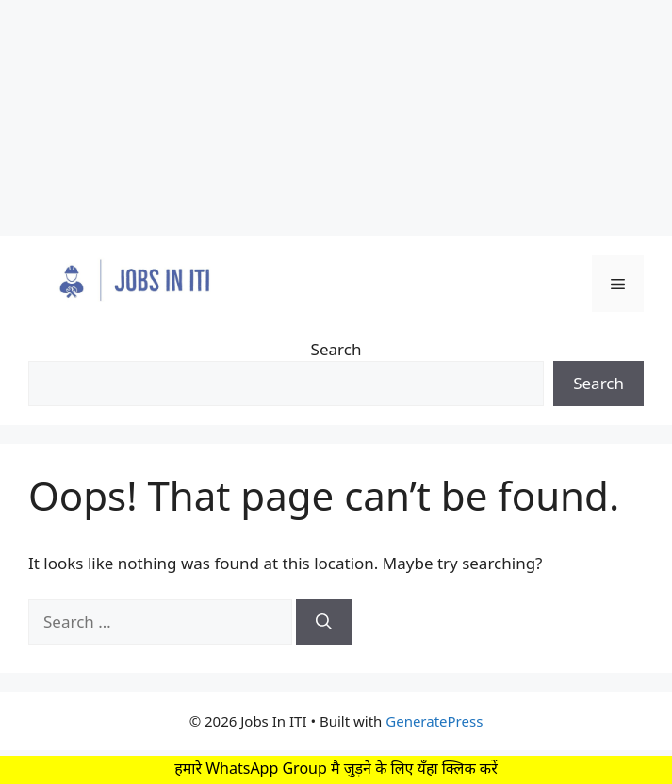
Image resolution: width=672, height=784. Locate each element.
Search (336, 349)
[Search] (324, 622)
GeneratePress (434, 721)
